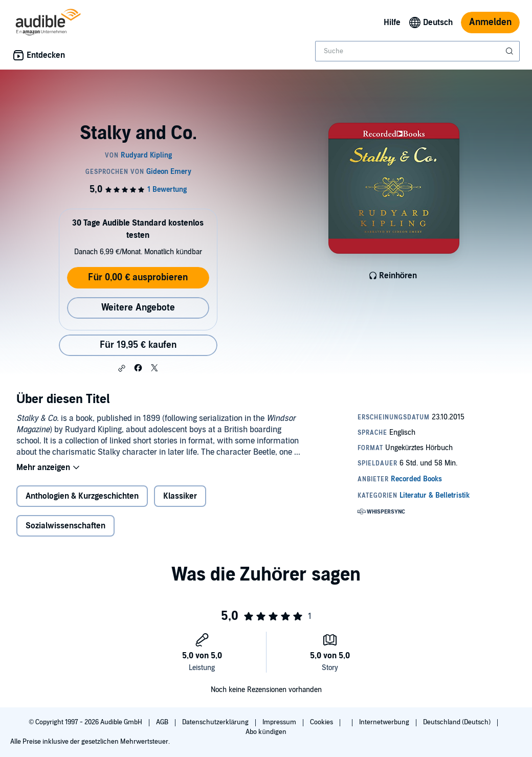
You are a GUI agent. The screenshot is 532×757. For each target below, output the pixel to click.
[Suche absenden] (511, 51)
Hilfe (392, 23)
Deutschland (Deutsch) (458, 722)
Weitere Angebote (138, 308)
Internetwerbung (385, 722)
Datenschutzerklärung (216, 722)
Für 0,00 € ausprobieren (138, 277)
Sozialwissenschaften (65, 526)
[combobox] (417, 51)
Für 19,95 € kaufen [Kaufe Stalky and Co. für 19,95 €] (138, 345)
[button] (122, 368)
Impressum (280, 722)
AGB (163, 722)
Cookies (322, 722)
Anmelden (490, 22)
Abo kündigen (266, 732)
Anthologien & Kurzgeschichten (82, 496)
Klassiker (180, 496)
